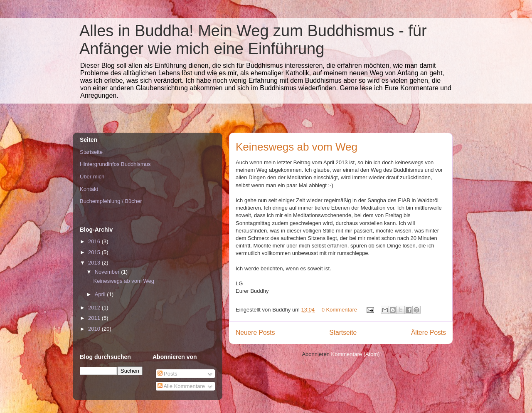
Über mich (92, 177)
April (101, 294)
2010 (95, 329)
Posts (167, 374)
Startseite (343, 333)
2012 (95, 308)
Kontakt (89, 189)
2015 (95, 252)
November (108, 272)
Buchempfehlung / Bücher (111, 201)
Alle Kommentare (181, 386)
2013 (95, 263)
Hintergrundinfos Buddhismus (115, 164)
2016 (95, 241)
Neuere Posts (255, 333)
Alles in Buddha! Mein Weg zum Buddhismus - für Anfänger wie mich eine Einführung (253, 40)
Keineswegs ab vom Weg (297, 147)
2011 (95, 318)
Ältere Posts (429, 333)
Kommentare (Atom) (356, 354)
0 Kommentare (339, 310)
